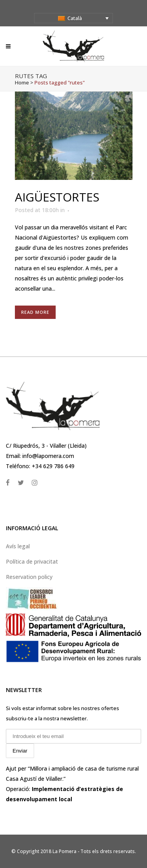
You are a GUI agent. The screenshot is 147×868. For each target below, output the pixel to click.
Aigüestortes (57, 197)
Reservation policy (29, 577)
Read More (35, 312)
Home (22, 82)
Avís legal (18, 546)
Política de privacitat (32, 561)
